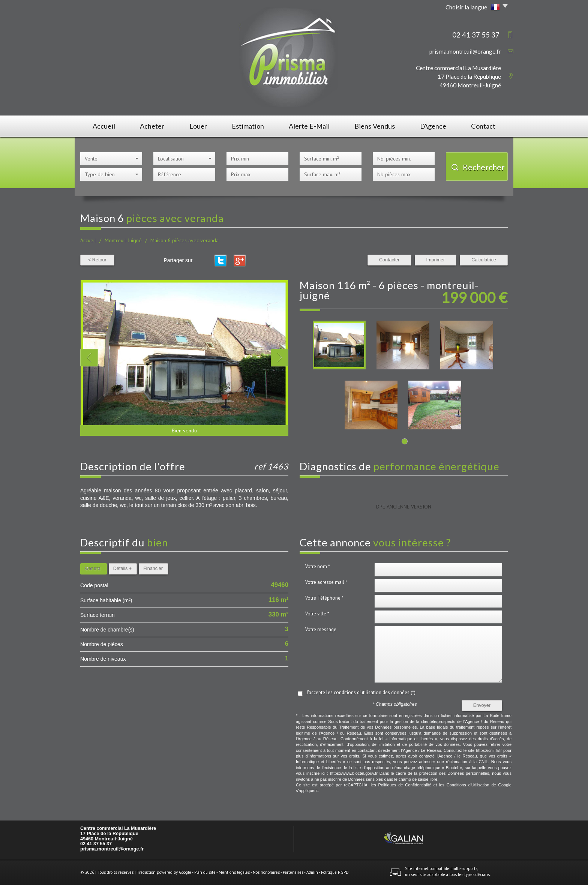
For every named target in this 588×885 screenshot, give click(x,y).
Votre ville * (317, 614)
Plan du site (205, 872)
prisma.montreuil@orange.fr (465, 51)
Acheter (152, 126)
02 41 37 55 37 (96, 844)
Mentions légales (234, 872)
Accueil (104, 126)
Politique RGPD (335, 872)
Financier (153, 568)
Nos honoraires (266, 872)
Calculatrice (484, 260)
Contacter (389, 260)
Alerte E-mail (309, 126)
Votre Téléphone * (324, 598)
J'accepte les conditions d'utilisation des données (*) (361, 692)
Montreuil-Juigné (123, 240)
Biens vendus (375, 126)
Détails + (122, 568)
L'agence (433, 126)
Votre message (321, 629)
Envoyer (482, 705)
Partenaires (293, 872)
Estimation (248, 126)
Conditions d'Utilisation (468, 785)
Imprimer (436, 260)
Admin (312, 872)
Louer (198, 126)
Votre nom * (318, 566)
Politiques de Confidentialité (405, 785)
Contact (483, 126)
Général (93, 568)
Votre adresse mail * (326, 582)
